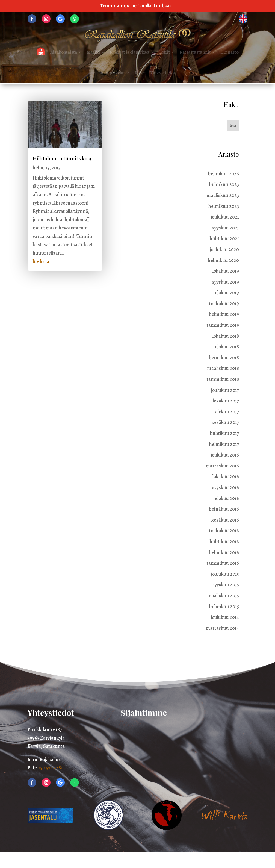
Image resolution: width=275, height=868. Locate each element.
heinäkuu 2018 (224, 358)
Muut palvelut (112, 73)
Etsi (233, 126)
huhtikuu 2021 (224, 239)
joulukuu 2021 (225, 217)
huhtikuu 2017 (224, 433)
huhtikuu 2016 (224, 542)
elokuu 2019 (227, 293)
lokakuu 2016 (226, 476)
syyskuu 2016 (226, 487)
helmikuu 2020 (223, 260)
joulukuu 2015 (225, 574)
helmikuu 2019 (224, 314)
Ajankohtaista (64, 52)
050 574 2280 (51, 768)
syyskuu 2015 (226, 585)
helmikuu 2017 (224, 444)
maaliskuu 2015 (223, 596)
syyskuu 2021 (226, 228)
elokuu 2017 (227, 412)
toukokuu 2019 (224, 304)
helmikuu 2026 (224, 174)
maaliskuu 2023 (223, 195)
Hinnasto (230, 52)
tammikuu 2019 (223, 325)
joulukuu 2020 (224, 249)
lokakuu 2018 (226, 336)
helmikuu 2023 (224, 206)
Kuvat (140, 73)
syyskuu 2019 (226, 282)
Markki (93, 52)
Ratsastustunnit (195, 52)
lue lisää (41, 261)
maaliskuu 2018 (223, 368)
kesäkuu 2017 (225, 422)
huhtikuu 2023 (224, 184)
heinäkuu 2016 (224, 509)
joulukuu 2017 (225, 390)
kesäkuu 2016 (225, 520)
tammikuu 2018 (223, 379)
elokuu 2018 (227, 347)
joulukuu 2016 (225, 455)
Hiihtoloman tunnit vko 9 (62, 158)
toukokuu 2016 (224, 531)
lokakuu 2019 (226, 271)
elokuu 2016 (227, 498)
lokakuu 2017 (226, 401)
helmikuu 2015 (224, 607)
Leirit (165, 52)
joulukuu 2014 (225, 617)
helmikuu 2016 (224, 552)
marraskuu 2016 (222, 466)
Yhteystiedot (163, 73)
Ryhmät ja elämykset (130, 52)
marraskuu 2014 (222, 628)
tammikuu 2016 (223, 563)
